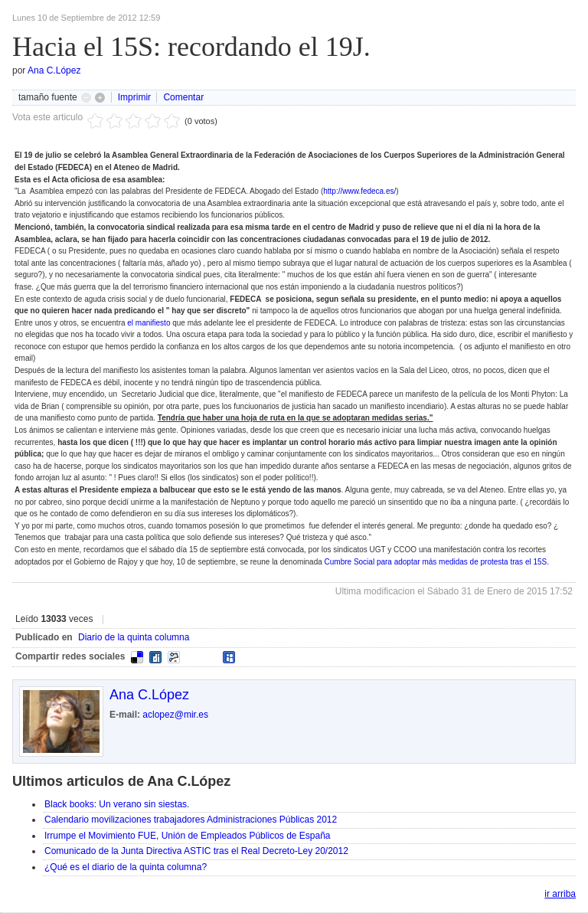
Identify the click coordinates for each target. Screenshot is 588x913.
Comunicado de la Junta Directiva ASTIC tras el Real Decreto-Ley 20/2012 (196, 851)
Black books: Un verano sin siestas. (117, 804)
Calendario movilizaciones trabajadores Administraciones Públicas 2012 (191, 820)
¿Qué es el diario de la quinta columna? (126, 867)
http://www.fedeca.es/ (359, 191)
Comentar (183, 97)
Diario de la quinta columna (134, 637)
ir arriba (560, 894)
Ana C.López (54, 70)
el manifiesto (148, 323)
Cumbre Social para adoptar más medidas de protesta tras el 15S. (437, 562)
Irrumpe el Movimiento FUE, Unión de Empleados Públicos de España (188, 836)
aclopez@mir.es (175, 715)
